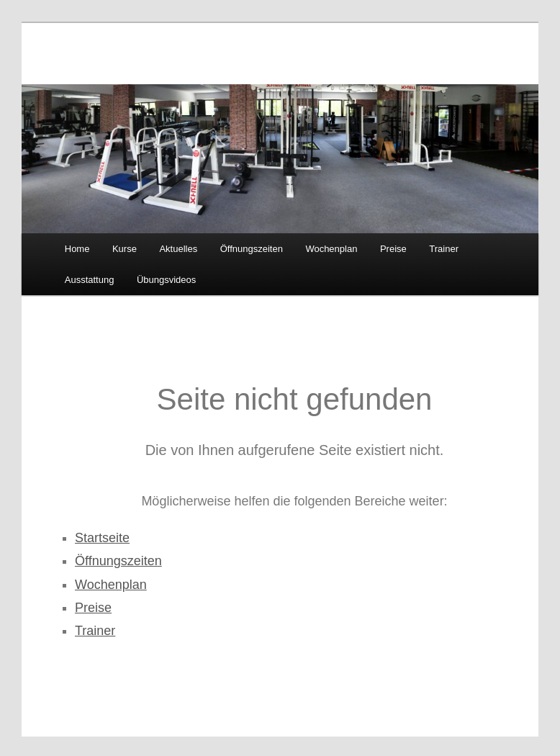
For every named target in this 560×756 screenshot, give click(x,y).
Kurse (125, 249)
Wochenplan (331, 249)
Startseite (102, 538)
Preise (393, 249)
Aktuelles (178, 249)
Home (77, 249)
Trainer (444, 249)
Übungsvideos (166, 280)
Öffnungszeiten (252, 249)
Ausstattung (90, 280)
